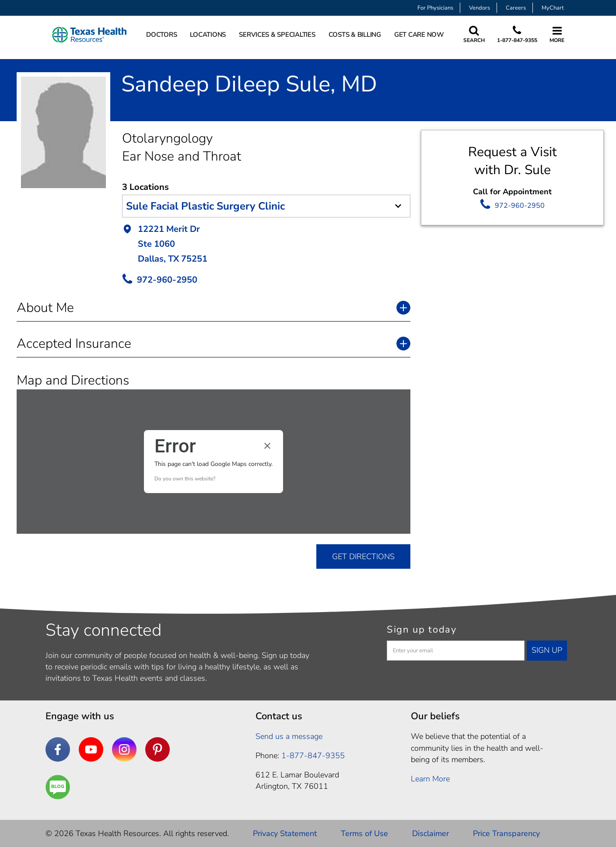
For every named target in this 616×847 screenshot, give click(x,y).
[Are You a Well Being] (58, 787)
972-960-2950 (520, 206)
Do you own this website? (185, 479)
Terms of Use (364, 833)
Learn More (430, 779)
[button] (266, 245)
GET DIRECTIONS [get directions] (363, 556)
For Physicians (435, 8)
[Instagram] (124, 749)
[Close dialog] (267, 446)
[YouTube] (91, 749)
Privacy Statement (285, 833)
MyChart (553, 8)
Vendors (479, 8)
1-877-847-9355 (517, 40)
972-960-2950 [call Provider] (167, 280)
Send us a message (289, 736)
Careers (516, 8)
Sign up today (422, 630)
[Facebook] (58, 749)
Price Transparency (506, 833)
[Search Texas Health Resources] (474, 35)
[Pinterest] (157, 749)
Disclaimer (430, 833)
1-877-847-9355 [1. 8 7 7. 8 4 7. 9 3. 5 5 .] (313, 756)
